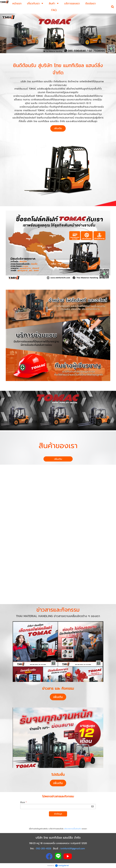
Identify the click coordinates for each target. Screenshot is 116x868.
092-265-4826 (44, 848)
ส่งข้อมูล (58, 814)
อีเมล (23, 802)
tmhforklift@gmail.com (73, 848)
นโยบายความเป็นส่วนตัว (73, 829)
